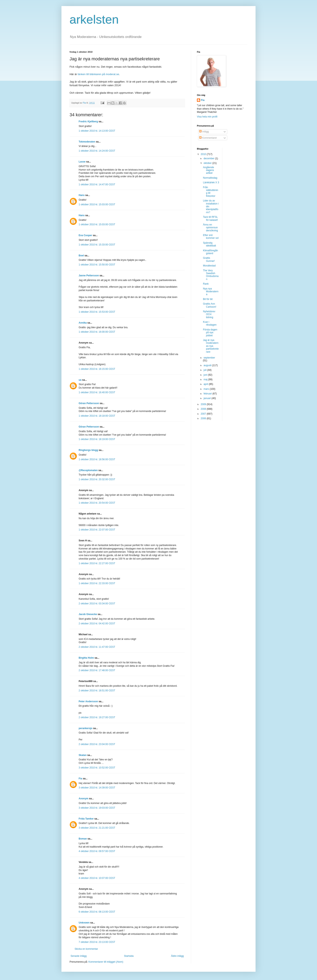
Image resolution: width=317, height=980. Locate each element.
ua (80, 380)
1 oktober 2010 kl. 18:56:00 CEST (97, 459)
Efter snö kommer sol (211, 237)
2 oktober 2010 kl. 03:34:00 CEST (97, 604)
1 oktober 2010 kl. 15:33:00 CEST (97, 245)
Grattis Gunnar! (209, 259)
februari (208, 394)
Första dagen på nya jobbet (210, 333)
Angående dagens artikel (209, 170)
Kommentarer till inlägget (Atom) (106, 962)
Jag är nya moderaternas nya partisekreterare (211, 346)
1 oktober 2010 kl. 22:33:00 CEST (97, 583)
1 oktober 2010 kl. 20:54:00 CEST (97, 503)
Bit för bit (208, 299)
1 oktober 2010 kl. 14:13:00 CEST (97, 131)
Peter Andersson (88, 701)
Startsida (129, 956)
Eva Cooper (85, 235)
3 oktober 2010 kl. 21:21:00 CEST (97, 828)
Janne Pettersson (89, 276)
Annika (83, 323)
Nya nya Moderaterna (211, 292)
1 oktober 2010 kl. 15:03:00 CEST (97, 204)
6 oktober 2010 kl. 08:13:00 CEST (97, 912)
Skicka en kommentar (86, 949)
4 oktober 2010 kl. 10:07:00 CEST (97, 878)
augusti (208, 365)
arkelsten (94, 19)
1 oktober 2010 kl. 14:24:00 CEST (97, 151)
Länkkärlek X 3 (211, 182)
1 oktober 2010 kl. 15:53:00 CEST (97, 312)
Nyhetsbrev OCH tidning (209, 314)
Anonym (83, 799)
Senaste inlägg (79, 956)
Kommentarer (208, 138)
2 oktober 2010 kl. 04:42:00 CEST (97, 624)
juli (205, 370)
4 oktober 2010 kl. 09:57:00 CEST (97, 851)
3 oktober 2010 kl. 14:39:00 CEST (97, 788)
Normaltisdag (210, 178)
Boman (83, 839)
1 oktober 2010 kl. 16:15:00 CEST (97, 369)
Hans (82, 195)
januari (208, 398)
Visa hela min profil (207, 117)
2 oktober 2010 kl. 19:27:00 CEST (97, 717)
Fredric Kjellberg (88, 122)
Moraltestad (209, 266)
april (206, 384)
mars (207, 389)
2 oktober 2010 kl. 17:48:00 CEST (97, 670)
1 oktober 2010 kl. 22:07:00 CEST (97, 530)
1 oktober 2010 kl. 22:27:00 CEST (97, 563)
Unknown (84, 923)
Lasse (82, 162)
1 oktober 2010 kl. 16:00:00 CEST (97, 332)
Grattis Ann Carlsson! (210, 305)
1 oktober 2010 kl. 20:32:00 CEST (97, 479)
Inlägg (204, 132)
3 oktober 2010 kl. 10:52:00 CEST (97, 768)
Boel (81, 256)
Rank (206, 284)
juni (206, 375)
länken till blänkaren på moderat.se (98, 74)
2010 (204, 154)
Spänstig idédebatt (209, 244)
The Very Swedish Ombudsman (211, 275)
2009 (204, 404)
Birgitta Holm (86, 658)
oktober (208, 163)
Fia (80, 779)
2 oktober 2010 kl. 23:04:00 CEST (97, 744)
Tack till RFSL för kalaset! (210, 218)
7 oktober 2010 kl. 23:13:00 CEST (97, 942)
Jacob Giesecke (88, 614)
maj (206, 379)
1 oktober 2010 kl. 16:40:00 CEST (97, 392)
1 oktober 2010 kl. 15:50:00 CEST (97, 265)
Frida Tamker (86, 819)
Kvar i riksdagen (210, 323)
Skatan (83, 755)
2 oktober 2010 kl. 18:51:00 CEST (97, 691)
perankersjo (86, 728)
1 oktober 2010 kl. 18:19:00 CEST (97, 439)
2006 (204, 418)
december (209, 158)
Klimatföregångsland (210, 252)
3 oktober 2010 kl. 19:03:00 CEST (97, 808)
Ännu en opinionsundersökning (210, 228)
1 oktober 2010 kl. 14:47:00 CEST (97, 184)
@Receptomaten (88, 470)
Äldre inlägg (177, 956)
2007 (204, 414)
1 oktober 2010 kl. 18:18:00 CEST (97, 416)
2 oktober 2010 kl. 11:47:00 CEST (97, 647)
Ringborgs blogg (88, 450)
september (209, 358)
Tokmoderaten (87, 142)
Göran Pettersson (89, 403)
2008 (204, 409)
